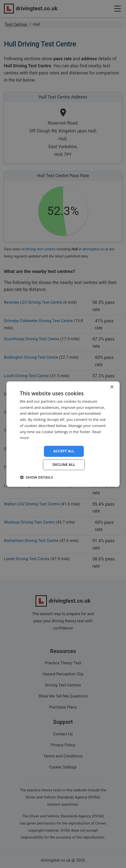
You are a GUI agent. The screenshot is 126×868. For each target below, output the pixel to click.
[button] (36, 477)
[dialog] (63, 434)
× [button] (112, 387)
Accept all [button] (64, 451)
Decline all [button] (64, 464)
